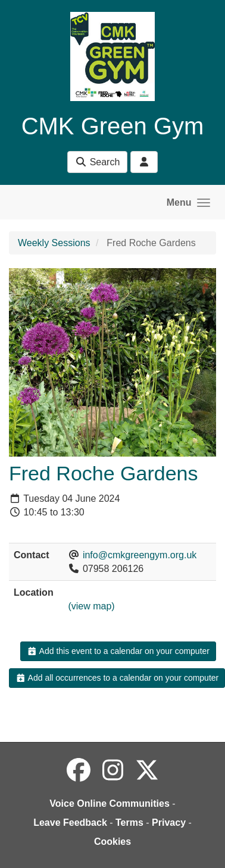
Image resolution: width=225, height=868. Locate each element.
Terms (129, 823)
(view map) (91, 606)
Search (97, 162)
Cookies (112, 842)
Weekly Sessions (54, 243)
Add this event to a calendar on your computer (118, 651)
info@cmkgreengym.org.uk (140, 555)
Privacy (169, 823)
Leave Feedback (70, 823)
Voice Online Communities (110, 803)
